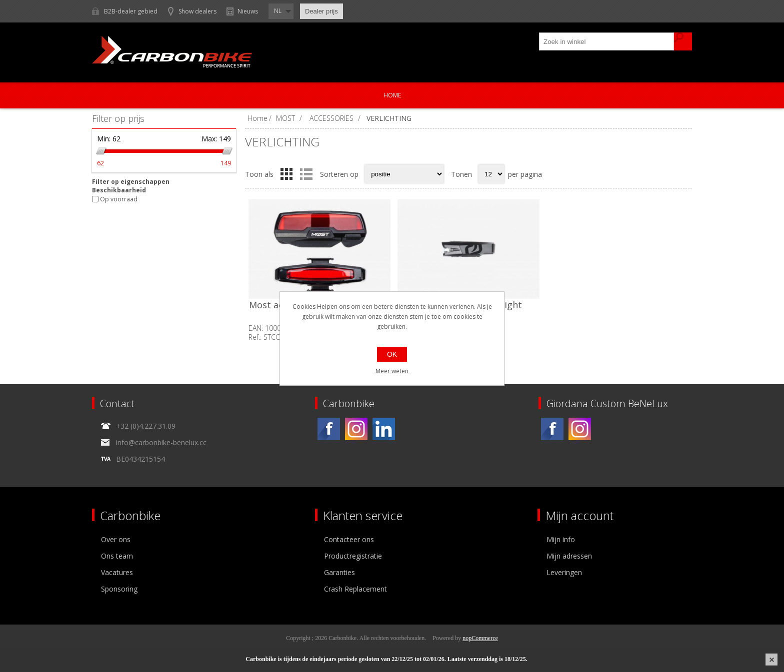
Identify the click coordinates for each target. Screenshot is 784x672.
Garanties (339, 572)
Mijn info (561, 539)
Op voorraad (119, 199)
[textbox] (607, 41)
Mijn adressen (569, 556)
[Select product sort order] (404, 174)
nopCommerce (480, 638)
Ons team (117, 556)
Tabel (286, 174)
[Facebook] (329, 429)
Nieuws (248, 11)
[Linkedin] (384, 429)
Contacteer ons (349, 539)
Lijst (306, 174)
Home (392, 95)
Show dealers (197, 11)
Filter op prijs (118, 118)
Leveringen (564, 572)
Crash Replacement (355, 589)
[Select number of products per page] (491, 174)
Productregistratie (353, 556)
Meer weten (392, 371)
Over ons (116, 539)
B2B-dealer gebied (131, 11)
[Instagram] (356, 429)
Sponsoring (119, 589)
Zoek (683, 41)
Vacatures (117, 572)
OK (392, 354)
